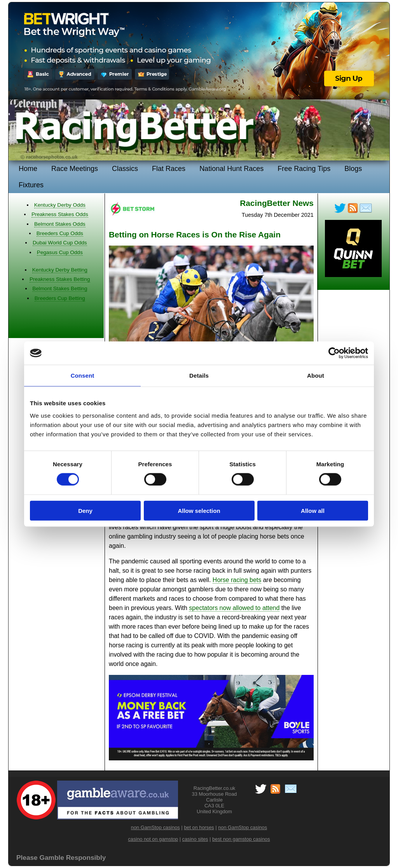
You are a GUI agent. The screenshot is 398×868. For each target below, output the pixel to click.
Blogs (353, 169)
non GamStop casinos (155, 827)
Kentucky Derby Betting (60, 270)
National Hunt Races (231, 169)
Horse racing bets (237, 580)
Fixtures (31, 185)
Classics (125, 169)
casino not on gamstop (153, 839)
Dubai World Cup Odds (60, 243)
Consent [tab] (83, 376)
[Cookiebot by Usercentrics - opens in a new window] (334, 353)
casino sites (195, 839)
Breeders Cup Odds (60, 233)
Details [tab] (199, 376)
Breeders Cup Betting (60, 298)
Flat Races (169, 169)
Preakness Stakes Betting (60, 279)
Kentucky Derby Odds (60, 205)
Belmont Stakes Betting (60, 288)
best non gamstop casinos (241, 839)
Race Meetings (75, 169)
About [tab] (316, 376)
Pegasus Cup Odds (60, 252)
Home (28, 169)
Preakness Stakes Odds (60, 214)
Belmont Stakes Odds (60, 224)
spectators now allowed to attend (234, 608)
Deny (85, 510)
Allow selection (199, 510)
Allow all (313, 510)
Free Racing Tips (304, 169)
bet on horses (199, 827)
